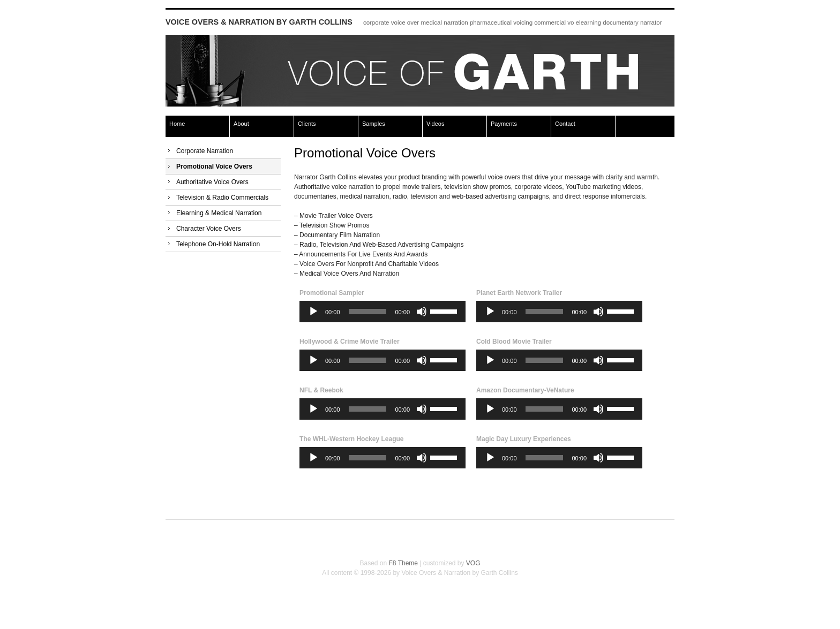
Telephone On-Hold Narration (218, 244)
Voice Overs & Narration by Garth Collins (259, 22)
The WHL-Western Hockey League (351, 439)
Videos (435, 124)
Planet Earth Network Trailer (519, 293)
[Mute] (422, 312)
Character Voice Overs (209, 229)
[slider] (368, 312)
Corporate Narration (205, 151)
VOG (473, 563)
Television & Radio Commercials (222, 198)
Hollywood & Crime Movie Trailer (350, 342)
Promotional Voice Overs (214, 166)
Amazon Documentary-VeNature (525, 390)
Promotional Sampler (332, 293)
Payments (504, 124)
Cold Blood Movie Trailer (514, 342)
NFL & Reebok (321, 390)
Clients (307, 124)
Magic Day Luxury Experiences (524, 439)
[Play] (313, 312)
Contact (565, 124)
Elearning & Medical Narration (219, 213)
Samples (374, 124)
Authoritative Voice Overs (212, 182)
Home (177, 124)
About (241, 124)
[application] (382, 312)
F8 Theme (403, 563)
